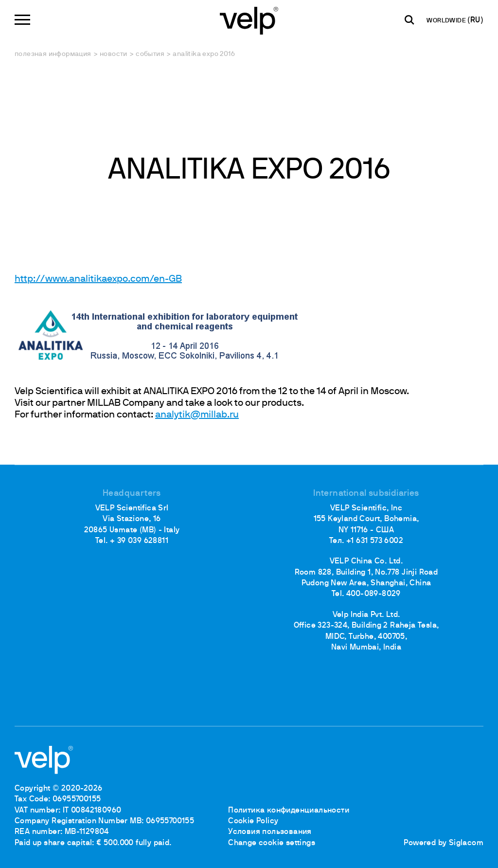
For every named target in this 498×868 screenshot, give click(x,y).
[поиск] (409, 20)
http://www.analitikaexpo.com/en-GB (98, 279)
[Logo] (249, 20)
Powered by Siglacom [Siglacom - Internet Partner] (444, 843)
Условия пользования (270, 832)
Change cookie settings (272, 843)
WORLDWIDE (447, 21)
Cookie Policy (253, 821)
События (150, 54)
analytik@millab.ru (197, 415)
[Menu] (22, 20)
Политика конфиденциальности (289, 811)
